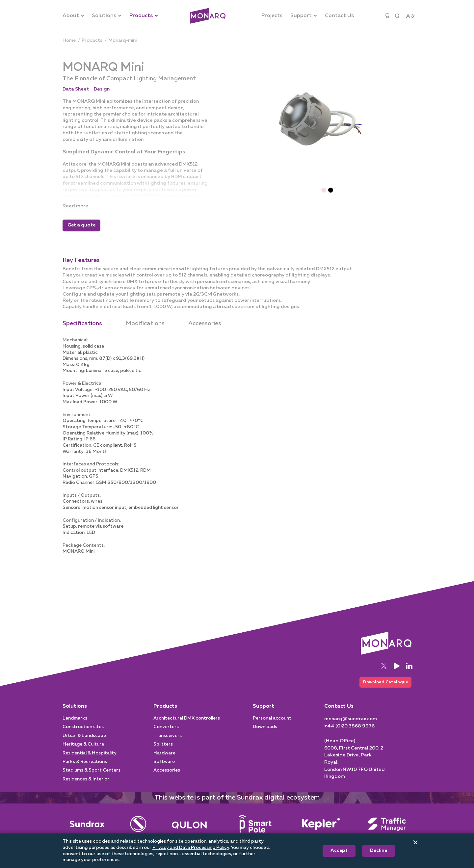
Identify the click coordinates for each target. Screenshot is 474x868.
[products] (92, 41)
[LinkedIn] (409, 671)
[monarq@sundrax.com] (351, 726)
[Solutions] (107, 16)
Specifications (82, 324)
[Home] (69, 41)
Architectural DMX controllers (187, 725)
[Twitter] (384, 671)
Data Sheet (76, 89)
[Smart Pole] (255, 831)
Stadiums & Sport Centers (92, 777)
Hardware (164, 760)
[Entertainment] (138, 831)
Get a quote (81, 225)
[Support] (304, 16)
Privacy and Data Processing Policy (191, 848)
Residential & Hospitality (90, 760)
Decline (379, 851)
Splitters (163, 751)
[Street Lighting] (189, 831)
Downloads (265, 734)
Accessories (205, 324)
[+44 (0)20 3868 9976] (349, 733)
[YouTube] (397, 671)
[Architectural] (208, 16)
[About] (73, 16)
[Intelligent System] (321, 831)
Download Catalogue (382, 688)
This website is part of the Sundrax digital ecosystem (237, 804)
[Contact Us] (339, 16)
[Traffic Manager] (387, 831)
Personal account (272, 725)
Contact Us (339, 713)
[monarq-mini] (122, 41)
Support (263, 713)
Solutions (75, 713)
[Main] (87, 831)
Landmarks (75, 725)
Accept (339, 851)
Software (164, 769)
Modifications (145, 324)
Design (102, 89)
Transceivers (168, 743)
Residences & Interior (86, 786)
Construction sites (83, 734)
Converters (166, 734)
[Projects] (272, 16)
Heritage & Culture (83, 751)
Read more (77, 206)
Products (165, 713)
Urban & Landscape (84, 743)
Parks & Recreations (85, 769)
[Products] (144, 16)
